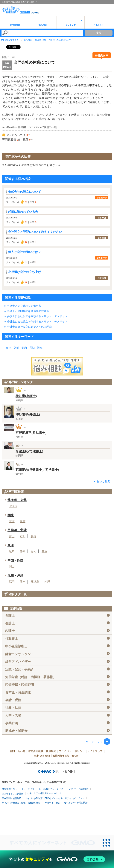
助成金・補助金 (57, 731)
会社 (8, 348)
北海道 (13, 506)
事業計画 (57, 723)
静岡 (23, 552)
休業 (16, 348)
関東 (11, 515)
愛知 (34, 552)
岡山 (12, 566)
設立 (40, 348)
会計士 (57, 623)
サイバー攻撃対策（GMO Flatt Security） (21, 803)
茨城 (12, 521)
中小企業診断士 (57, 646)
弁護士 (57, 616)
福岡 (12, 582)
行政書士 (57, 639)
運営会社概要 (36, 751)
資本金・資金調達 (57, 692)
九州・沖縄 (15, 576)
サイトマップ (95, 751)
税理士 (57, 631)
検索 (98, 33)
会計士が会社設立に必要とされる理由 (29, 327)
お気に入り (99, 25)
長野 (34, 536)
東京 (23, 521)
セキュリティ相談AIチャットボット (44, 793)
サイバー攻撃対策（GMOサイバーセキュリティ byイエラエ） (55, 798)
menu (109, 8)
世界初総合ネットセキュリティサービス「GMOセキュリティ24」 (34, 789)
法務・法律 (57, 708)
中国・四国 (15, 560)
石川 (23, 536)
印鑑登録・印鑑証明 (57, 685)
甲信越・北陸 (17, 530)
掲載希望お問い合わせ (65, 756)
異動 (32, 348)
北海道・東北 (17, 500)
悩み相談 (43, 25)
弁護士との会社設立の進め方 (24, 306)
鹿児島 (35, 582)
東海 (11, 545)
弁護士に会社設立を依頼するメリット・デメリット (37, 316)
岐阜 (12, 552)
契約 (24, 348)
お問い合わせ (17, 751)
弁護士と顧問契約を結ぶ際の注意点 (28, 311)
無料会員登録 (42, 756)
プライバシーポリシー (72, 751)
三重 (44, 552)
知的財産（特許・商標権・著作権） (57, 677)
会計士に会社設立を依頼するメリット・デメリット (37, 322)
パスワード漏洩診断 (79, 789)
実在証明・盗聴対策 (12, 798)
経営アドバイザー (57, 662)
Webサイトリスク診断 (13, 794)
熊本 (23, 582)
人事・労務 (57, 715)
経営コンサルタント (57, 654)
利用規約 (51, 751)
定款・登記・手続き (57, 669)
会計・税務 (57, 700)
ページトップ (94, 742)
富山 (12, 536)
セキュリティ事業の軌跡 (76, 803)
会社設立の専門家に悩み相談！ (57, 366)
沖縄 (47, 582)
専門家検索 (15, 25)
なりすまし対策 (52, 803)
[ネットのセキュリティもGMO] (57, 859)
